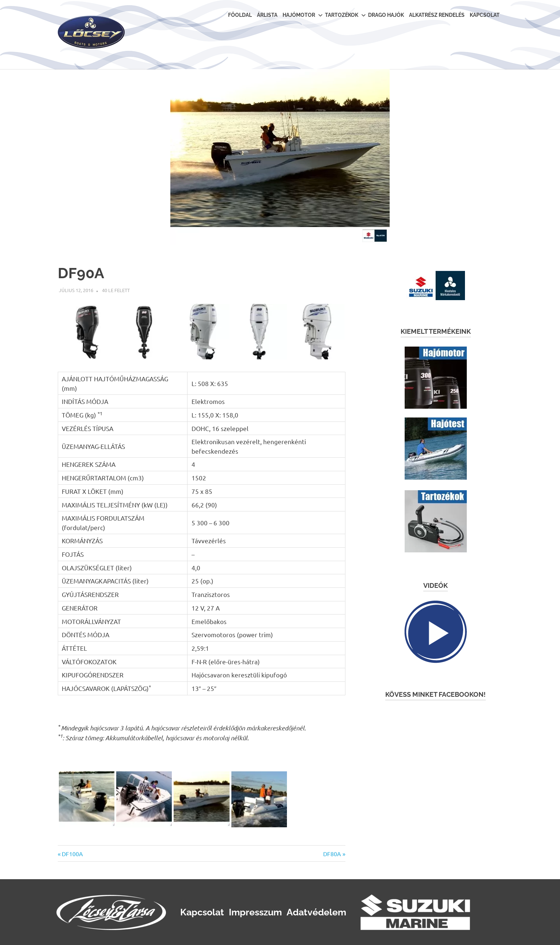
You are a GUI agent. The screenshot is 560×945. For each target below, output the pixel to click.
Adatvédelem (316, 912)
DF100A (72, 854)
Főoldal (240, 15)
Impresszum (255, 912)
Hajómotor (302, 15)
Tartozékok (345, 15)
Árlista (267, 15)
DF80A (332, 854)
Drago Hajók (386, 15)
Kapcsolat (485, 15)
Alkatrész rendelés (437, 15)
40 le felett (116, 290)
